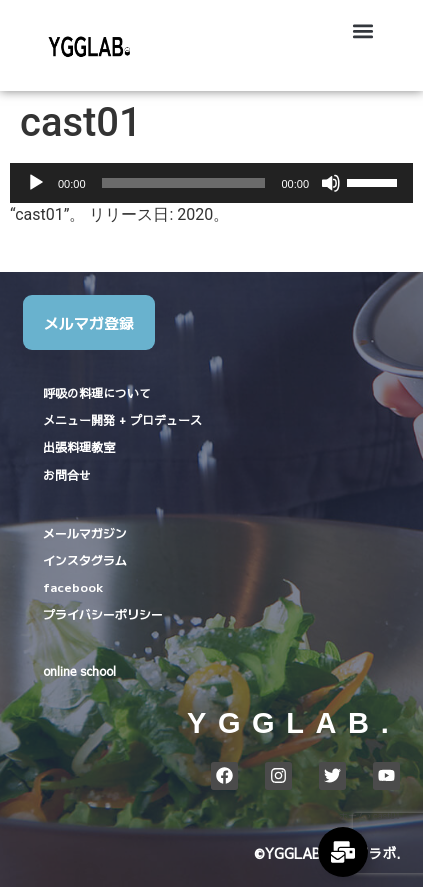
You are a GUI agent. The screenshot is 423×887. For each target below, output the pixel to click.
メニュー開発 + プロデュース (122, 420)
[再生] (36, 183)
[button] (363, 30)
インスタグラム (85, 559)
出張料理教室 (79, 447)
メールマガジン (85, 532)
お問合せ (67, 475)
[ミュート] (331, 183)
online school (79, 671)
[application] (211, 183)
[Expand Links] (343, 852)
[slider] (184, 183)
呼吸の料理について (97, 393)
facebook (73, 586)
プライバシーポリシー (103, 613)
